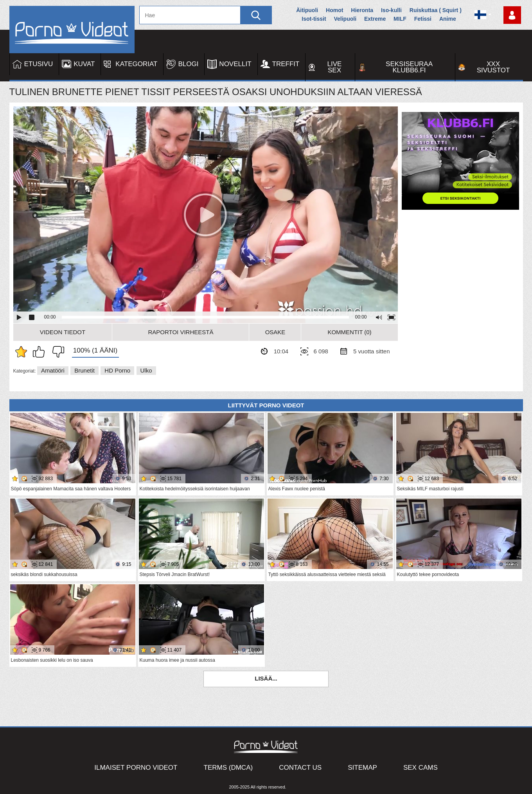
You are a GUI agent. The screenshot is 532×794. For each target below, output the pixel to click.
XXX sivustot (493, 67)
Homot (334, 10)
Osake (275, 332)
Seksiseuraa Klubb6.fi (409, 67)
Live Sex (335, 67)
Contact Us (300, 768)
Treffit (286, 64)
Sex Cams (421, 768)
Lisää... (266, 678)
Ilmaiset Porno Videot (136, 768)
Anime (448, 19)
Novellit (235, 64)
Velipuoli (345, 19)
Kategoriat (136, 64)
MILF (400, 19)
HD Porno (117, 370)
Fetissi (423, 19)
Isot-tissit (314, 19)
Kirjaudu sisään (512, 15)
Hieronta (362, 10)
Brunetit (84, 370)
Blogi (188, 64)
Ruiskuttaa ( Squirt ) (436, 10)
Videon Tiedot (63, 332)
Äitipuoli (307, 10)
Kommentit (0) (349, 332)
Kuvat (84, 64)
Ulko (146, 370)
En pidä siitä (56, 352)
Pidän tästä (41, 352)
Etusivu (39, 64)
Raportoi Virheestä (181, 332)
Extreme (375, 19)
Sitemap (362, 768)
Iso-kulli (391, 10)
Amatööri (53, 370)
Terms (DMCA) (228, 768)
